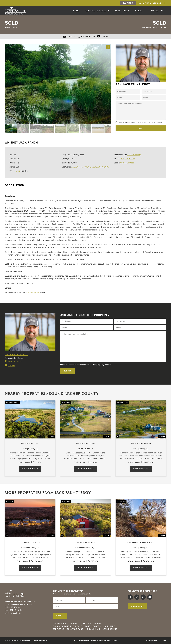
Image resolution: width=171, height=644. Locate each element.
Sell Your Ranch (76, 629)
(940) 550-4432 (128, 159)
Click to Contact (127, 163)
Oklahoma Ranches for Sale (67, 626)
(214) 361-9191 (11, 610)
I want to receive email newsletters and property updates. (140, 122)
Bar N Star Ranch (85, 542)
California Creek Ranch (141, 542)
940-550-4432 (33, 292)
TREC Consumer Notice (82, 641)
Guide (140, 11)
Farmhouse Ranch (141, 443)
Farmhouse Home (85, 443)
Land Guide (109, 626)
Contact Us (157, 11)
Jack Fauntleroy (134, 155)
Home (76, 11)
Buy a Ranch (93, 629)
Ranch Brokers (93, 626)
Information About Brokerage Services (104, 641)
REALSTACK (162, 641)
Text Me (10, 366)
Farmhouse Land (30, 443)
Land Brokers (110, 629)
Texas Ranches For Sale (65, 623)
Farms (17, 171)
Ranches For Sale (97, 11)
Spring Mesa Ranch (30, 542)
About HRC (122, 11)
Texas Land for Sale (91, 623)
